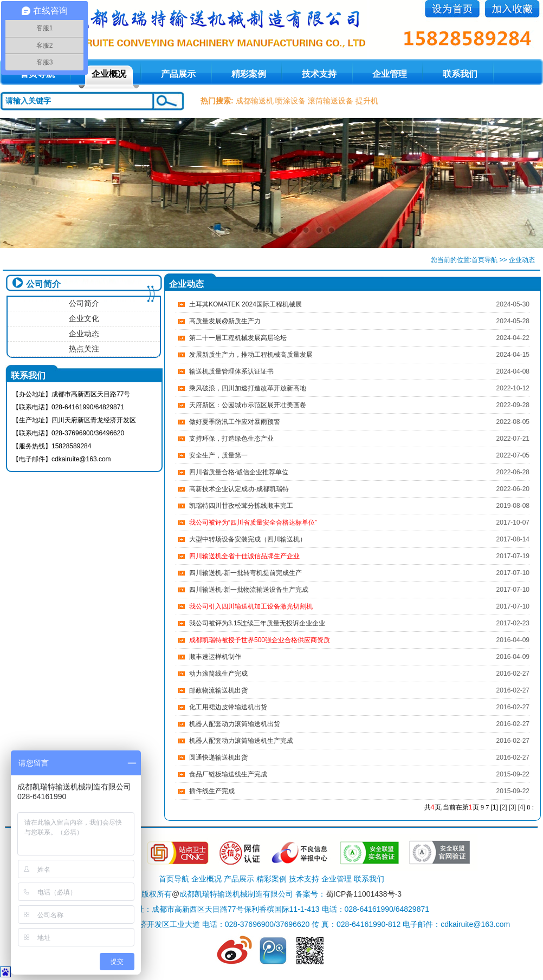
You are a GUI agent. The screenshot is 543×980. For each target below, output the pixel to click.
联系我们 (460, 74)
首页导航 (484, 260)
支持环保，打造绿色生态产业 (231, 439)
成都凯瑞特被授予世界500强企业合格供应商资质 (260, 640)
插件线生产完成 (212, 791)
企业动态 (84, 334)
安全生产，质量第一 (218, 455)
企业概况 (109, 74)
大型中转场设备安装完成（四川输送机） (248, 539)
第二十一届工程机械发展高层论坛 (238, 338)
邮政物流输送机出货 (218, 690)
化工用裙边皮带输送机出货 (228, 707)
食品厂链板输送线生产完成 (228, 774)
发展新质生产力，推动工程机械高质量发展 (251, 355)
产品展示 (178, 74)
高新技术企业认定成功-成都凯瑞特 (239, 489)
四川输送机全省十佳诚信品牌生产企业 (244, 556)
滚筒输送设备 (331, 101)
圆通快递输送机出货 (218, 757)
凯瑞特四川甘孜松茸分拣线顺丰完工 (241, 506)
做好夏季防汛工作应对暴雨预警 (235, 422)
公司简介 (84, 303)
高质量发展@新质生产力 (225, 321)
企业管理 (390, 74)
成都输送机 (255, 101)
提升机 (367, 101)
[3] (512, 807)
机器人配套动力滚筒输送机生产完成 (241, 741)
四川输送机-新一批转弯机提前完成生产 (245, 573)
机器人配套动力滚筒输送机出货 (235, 724)
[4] (522, 807)
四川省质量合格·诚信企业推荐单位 (239, 472)
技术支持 (319, 74)
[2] (503, 807)
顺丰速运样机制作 (215, 657)
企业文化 (84, 318)
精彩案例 (249, 74)
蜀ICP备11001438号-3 (364, 894)
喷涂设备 (290, 101)
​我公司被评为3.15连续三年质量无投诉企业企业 (257, 623)
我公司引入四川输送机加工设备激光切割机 (251, 606)
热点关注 (84, 349)
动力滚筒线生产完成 (218, 674)
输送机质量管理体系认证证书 (231, 371)
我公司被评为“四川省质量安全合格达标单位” (253, 522)
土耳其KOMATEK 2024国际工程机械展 (245, 304)
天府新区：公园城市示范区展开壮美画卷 (248, 405)
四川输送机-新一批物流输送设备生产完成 (249, 590)
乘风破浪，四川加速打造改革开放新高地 (248, 388)
